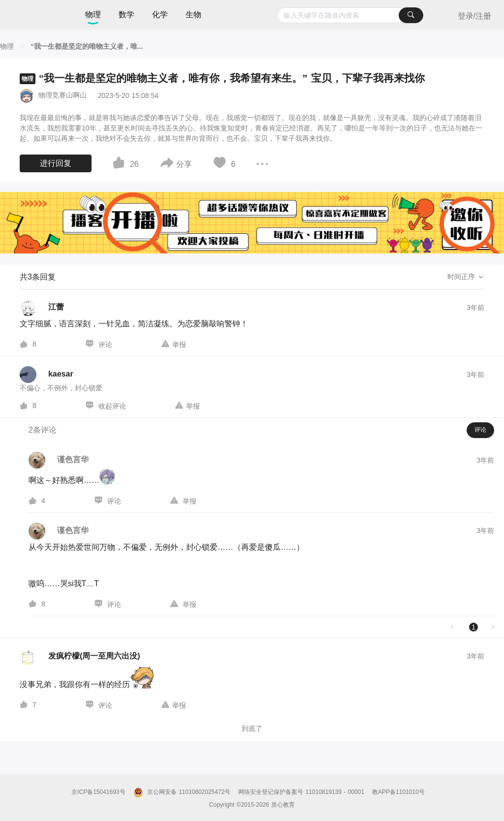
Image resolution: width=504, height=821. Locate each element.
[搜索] (411, 15)
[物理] (7, 46)
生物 (193, 15)
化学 (160, 15)
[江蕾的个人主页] (42, 308)
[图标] (120, 164)
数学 (126, 15)
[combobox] (350, 15)
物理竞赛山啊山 (63, 95)
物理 (93, 15)
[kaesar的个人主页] (47, 375)
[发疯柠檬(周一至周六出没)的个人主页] (80, 657)
